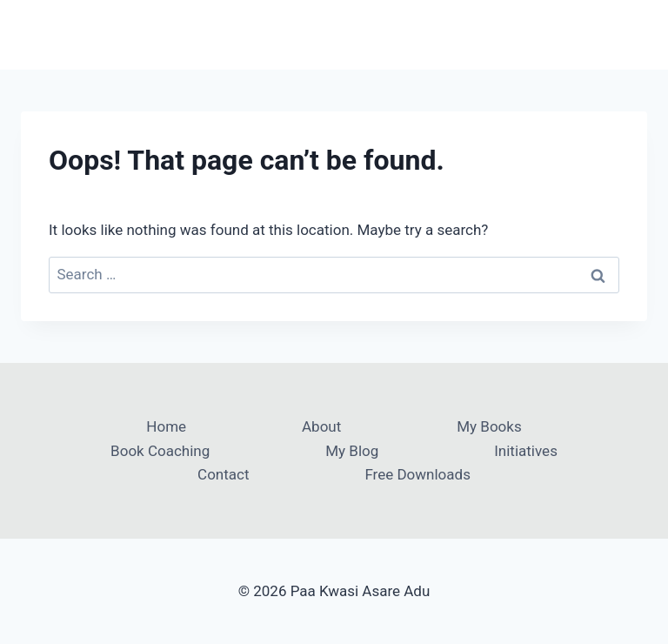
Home (166, 426)
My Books (489, 426)
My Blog (352, 451)
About (321, 426)
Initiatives (526, 451)
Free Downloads (417, 474)
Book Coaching (160, 451)
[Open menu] (631, 34)
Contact (223, 474)
